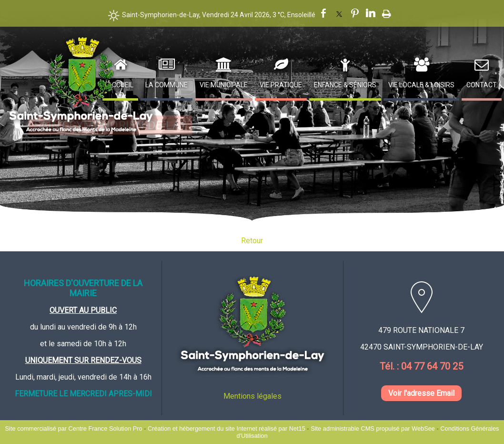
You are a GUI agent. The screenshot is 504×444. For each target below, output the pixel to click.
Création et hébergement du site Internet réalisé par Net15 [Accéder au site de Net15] (227, 429)
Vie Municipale (224, 85)
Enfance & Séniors (345, 85)
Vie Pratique (281, 85)
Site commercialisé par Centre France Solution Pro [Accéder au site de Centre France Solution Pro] (74, 429)
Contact (482, 85)
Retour (252, 241)
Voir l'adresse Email (421, 393)
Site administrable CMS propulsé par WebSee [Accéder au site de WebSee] (373, 429)
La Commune (166, 85)
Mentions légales (252, 396)
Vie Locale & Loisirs (421, 85)
